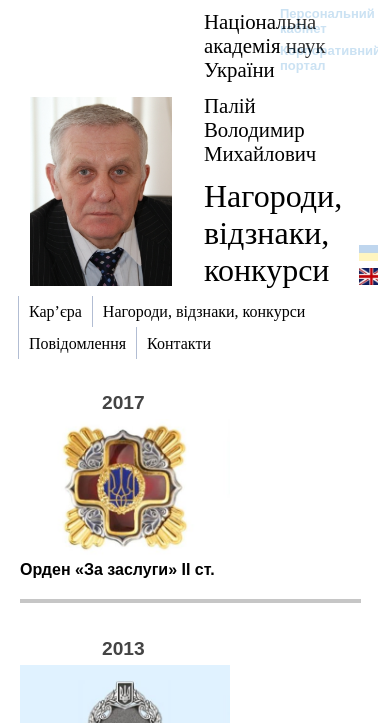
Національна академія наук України (265, 45)
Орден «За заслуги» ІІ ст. (117, 569)
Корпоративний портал (317, 58)
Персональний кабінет (317, 21)
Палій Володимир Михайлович (260, 129)
